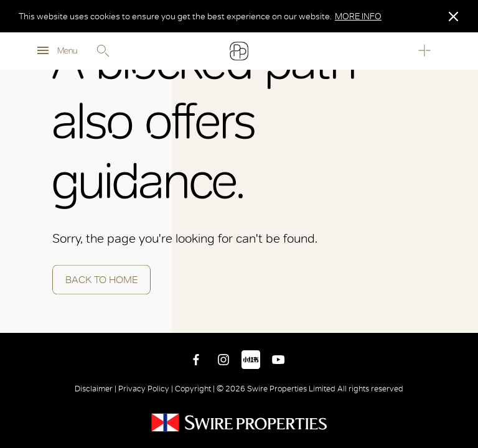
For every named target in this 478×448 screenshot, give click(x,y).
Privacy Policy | (146, 389)
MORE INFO (358, 16)
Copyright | (195, 389)
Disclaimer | (96, 389)
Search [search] (103, 51)
